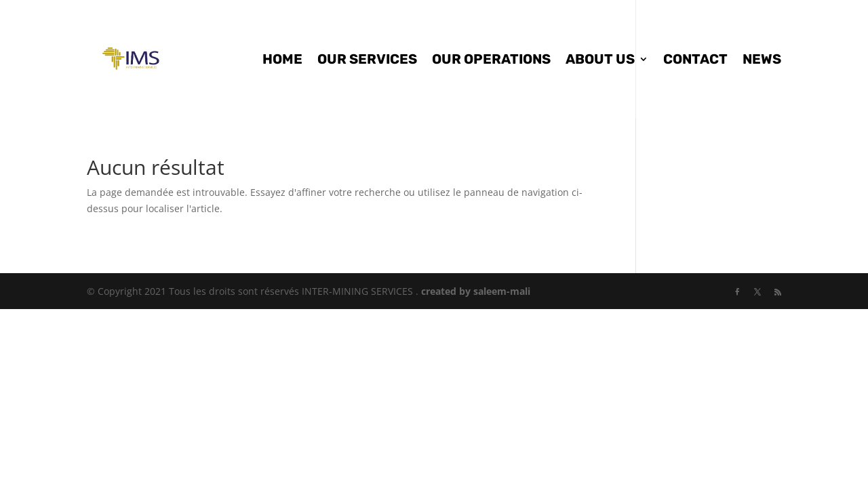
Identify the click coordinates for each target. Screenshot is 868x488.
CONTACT (695, 61)
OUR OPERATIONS (491, 61)
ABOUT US (600, 61)
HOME (282, 61)
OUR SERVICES (367, 61)
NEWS (762, 61)
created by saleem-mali (476, 291)
